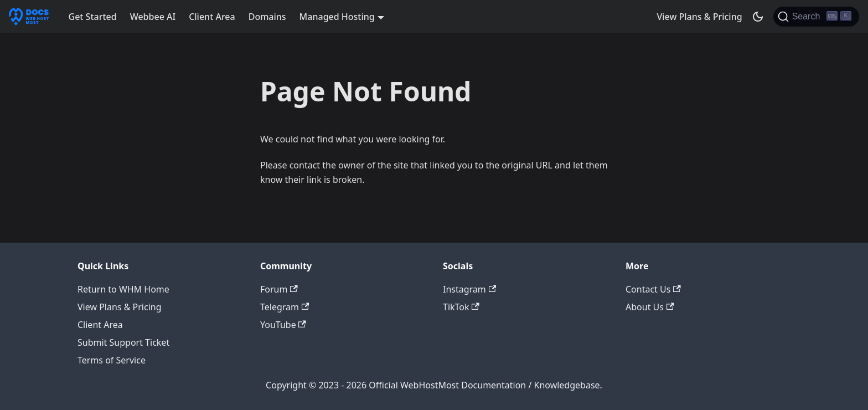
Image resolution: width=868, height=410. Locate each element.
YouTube (283, 325)
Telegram (285, 307)
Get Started (93, 17)
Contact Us (653, 289)
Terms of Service (112, 360)
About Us (650, 307)
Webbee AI (153, 17)
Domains (267, 17)
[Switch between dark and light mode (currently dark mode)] (758, 17)
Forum (279, 289)
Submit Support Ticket (123, 342)
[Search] (816, 17)
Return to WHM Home (123, 289)
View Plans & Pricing (699, 17)
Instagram (469, 289)
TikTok (461, 307)
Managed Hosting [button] (337, 17)
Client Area (212, 17)
